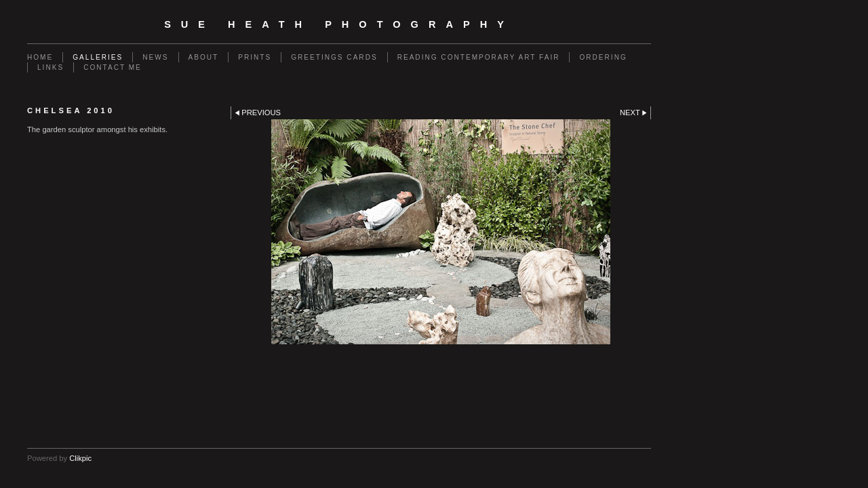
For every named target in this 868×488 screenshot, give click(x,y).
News (155, 57)
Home (40, 57)
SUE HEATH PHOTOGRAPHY (339, 24)
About (204, 57)
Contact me (113, 67)
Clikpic (80, 458)
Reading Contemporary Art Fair (479, 57)
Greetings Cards (334, 57)
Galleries (98, 57)
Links (51, 67)
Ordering (603, 57)
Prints (255, 57)
